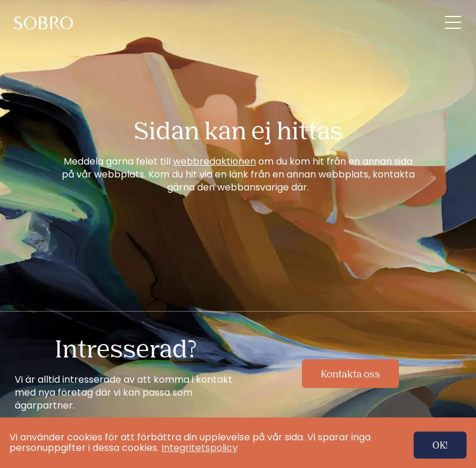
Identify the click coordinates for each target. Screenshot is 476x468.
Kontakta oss (350, 374)
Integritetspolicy (199, 448)
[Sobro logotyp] (46, 23)
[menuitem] (46, 23)
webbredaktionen (214, 161)
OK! (440, 445)
